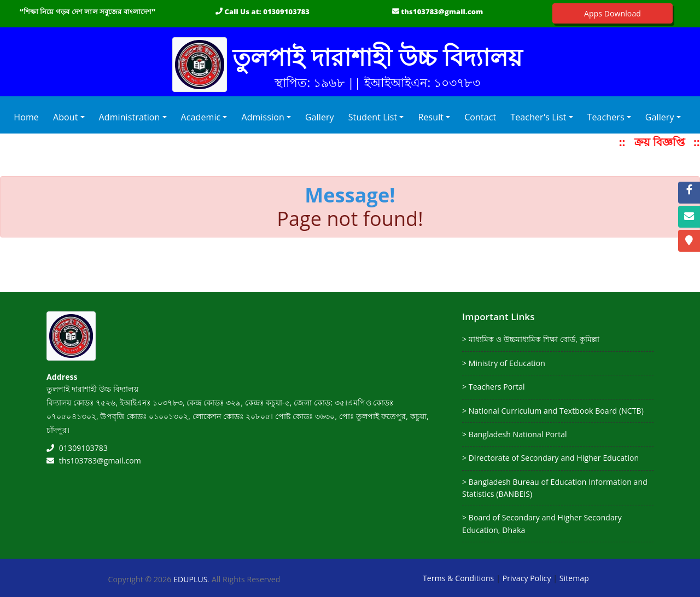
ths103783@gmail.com (442, 11)
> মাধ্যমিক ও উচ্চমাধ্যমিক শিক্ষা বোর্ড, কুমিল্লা (531, 339)
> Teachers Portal (494, 387)
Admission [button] (262, 117)
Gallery (320, 117)
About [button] (66, 117)
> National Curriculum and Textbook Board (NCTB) (553, 411)
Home (28, 117)
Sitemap (574, 578)
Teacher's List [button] (538, 117)
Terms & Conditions (458, 578)
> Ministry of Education (504, 363)
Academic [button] (201, 117)
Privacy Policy (527, 578)
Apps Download (612, 13)
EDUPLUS (190, 579)
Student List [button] (373, 117)
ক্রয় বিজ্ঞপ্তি (664, 142)
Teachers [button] (606, 117)
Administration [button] (130, 117)
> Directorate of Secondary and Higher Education (550, 458)
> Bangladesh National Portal (515, 434)
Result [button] (431, 117)
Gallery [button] (660, 117)
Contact (480, 117)
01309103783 (286, 11)
